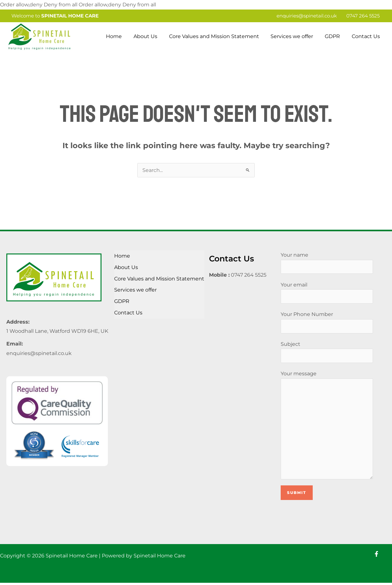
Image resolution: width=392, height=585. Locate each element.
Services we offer (296, 36)
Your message (327, 426)
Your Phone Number (327, 323)
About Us (152, 36)
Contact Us (366, 36)
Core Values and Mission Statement (219, 36)
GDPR (335, 36)
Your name (327, 263)
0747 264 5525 (363, 16)
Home (122, 36)
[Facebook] (376, 556)
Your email (327, 293)
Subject (327, 352)
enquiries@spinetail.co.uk (307, 16)
